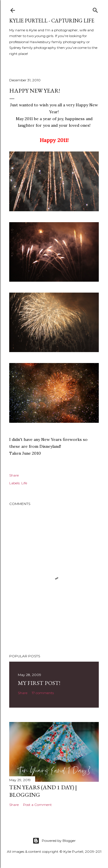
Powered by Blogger (54, 841)
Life (24, 483)
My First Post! (39, 683)
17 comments (43, 693)
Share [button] (14, 475)
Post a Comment (37, 805)
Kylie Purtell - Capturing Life (52, 21)
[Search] (95, 9)
